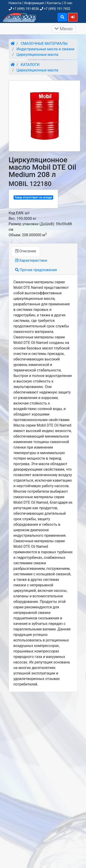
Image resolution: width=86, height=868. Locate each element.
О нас (68, 3)
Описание (26, 251)
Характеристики (31, 260)
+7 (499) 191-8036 (24, 9)
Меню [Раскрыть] (64, 29)
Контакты (54, 3)
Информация (34, 3)
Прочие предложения (36, 270)
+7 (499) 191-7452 (55, 9)
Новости (15, 3)
